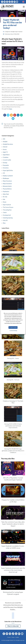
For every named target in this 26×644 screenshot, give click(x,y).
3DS (4, 139)
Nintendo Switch (7, 186)
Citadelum (6, 157)
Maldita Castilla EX (8, 176)
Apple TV (5, 152)
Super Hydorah (19, 32)
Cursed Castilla (7, 160)
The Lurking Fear (7, 210)
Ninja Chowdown (7, 181)
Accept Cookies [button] (13, 327)
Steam (5, 202)
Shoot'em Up (7, 127)
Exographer (6, 165)
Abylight (13, 32)
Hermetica (6, 168)
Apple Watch (6, 155)
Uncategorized (7, 215)
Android (5, 147)
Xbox (4, 223)
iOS (4, 173)
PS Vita (17, 126)
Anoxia (5, 149)
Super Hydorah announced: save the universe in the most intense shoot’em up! (13, 570)
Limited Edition (19, 124)
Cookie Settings (13, 330)
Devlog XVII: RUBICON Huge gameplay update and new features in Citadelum (13, 451)
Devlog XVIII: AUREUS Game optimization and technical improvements (13, 426)
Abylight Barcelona (8, 144)
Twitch (5, 212)
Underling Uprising (8, 218)
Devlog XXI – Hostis (13, 358)
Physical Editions (7, 189)
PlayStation (6, 192)
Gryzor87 (13, 124)
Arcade (8, 124)
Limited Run (7, 126)
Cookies (17, 637)
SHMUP (22, 126)
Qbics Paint (6, 194)
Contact (9, 637)
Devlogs (5, 163)
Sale (4, 199)
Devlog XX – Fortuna (13, 380)
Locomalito (13, 126)
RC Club (5, 197)
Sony (11, 127)
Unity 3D (5, 220)
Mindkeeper (6, 178)
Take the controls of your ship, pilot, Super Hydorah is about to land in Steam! (13, 524)
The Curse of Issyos (8, 207)
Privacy (13, 637)
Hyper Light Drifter (8, 170)
